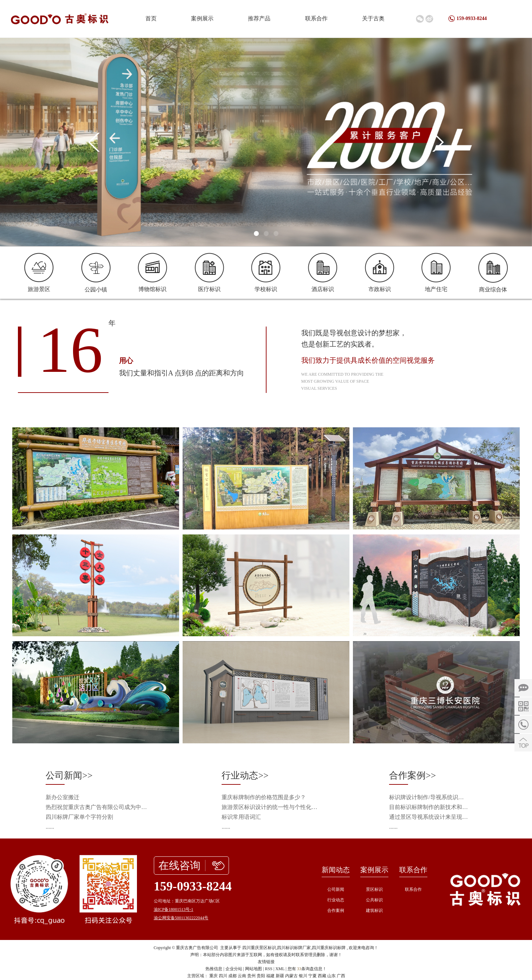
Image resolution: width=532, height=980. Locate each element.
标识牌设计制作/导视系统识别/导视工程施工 (429, 797)
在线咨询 (179, 865)
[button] (256, 234)
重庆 (214, 976)
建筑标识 (374, 910)
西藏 (322, 976)
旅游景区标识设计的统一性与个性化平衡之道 (272, 807)
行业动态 (336, 900)
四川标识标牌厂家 (294, 948)
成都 (232, 976)
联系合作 (316, 18)
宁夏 (313, 976)
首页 (151, 18)
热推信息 (214, 969)
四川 (223, 976)
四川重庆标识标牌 (329, 948)
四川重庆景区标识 (259, 948)
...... (50, 827)
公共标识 (374, 900)
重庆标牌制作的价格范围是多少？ (264, 797)
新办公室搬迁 (63, 797)
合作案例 (336, 910)
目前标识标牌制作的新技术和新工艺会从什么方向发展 (429, 807)
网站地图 (254, 969)
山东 (331, 976)
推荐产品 (259, 18)
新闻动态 (336, 870)
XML (280, 969)
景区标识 (374, 889)
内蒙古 (291, 976)
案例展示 (202, 18)
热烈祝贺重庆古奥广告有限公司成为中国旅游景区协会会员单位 (98, 807)
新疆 (280, 976)
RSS (268, 969)
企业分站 (234, 969)
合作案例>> (412, 775)
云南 (242, 976)
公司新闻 (336, 889)
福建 (270, 976)
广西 (341, 976)
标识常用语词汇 (241, 817)
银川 (303, 976)
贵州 (251, 976)
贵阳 (261, 976)
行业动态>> (245, 775)
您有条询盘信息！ (307, 969)
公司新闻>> (69, 775)
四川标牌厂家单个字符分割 (79, 817)
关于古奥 (373, 18)
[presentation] (94, 142)
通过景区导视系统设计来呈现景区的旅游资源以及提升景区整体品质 (429, 817)
